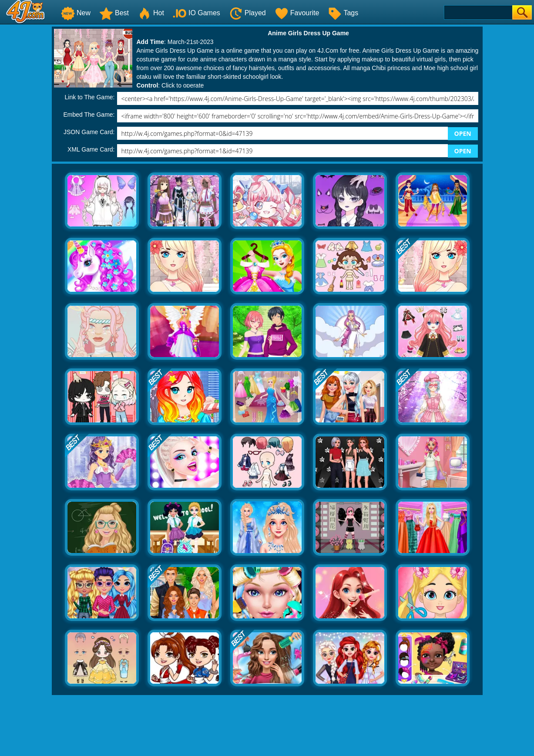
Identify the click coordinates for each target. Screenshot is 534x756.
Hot (151, 13)
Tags (343, 13)
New (76, 13)
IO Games (196, 13)
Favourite (297, 13)
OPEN (463, 133)
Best (114, 13)
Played (247, 13)
